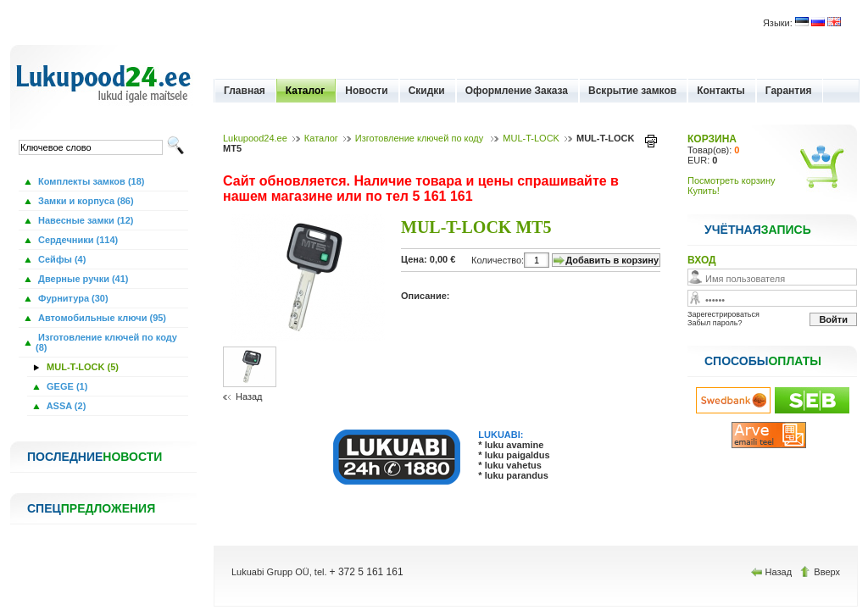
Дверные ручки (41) (82, 279)
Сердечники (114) (77, 240)
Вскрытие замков (632, 91)
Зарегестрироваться (723, 314)
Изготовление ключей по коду (420, 138)
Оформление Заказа (517, 91)
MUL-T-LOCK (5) (81, 367)
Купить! (704, 191)
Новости (366, 91)
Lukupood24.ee (255, 138)
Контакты (721, 91)
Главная (245, 91)
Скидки (427, 91)
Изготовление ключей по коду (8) (106, 342)
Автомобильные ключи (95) (101, 318)
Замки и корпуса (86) (85, 201)
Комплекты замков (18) (90, 181)
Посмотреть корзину (732, 180)
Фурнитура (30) (72, 298)
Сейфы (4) (61, 259)
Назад (249, 396)
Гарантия (789, 91)
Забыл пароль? (715, 323)
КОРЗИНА (712, 139)
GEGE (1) (66, 386)
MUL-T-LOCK (531, 138)
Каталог (306, 91)
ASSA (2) (65, 406)
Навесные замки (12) (85, 220)
